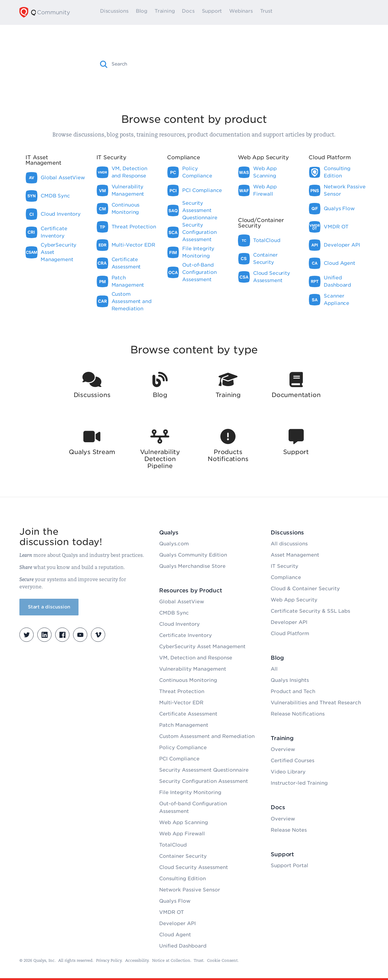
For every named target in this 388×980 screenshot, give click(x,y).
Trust (275, 12)
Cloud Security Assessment (194, 867)
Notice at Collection (171, 961)
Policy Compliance (183, 748)
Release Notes (289, 830)
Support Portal (289, 865)
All (274, 669)
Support (221, 12)
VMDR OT (172, 912)
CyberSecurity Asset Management (202, 647)
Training (173, 12)
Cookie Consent (222, 961)
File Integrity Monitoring (190, 792)
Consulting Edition (182, 879)
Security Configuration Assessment (204, 781)
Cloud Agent (175, 935)
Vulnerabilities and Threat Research (316, 703)
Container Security (183, 856)
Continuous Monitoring (188, 680)
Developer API (177, 923)
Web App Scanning (184, 822)
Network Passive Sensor (190, 890)
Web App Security (294, 600)
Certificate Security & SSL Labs (310, 611)
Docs (197, 12)
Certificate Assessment (188, 714)
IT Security (284, 566)
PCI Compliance (179, 759)
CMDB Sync (174, 613)
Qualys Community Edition (193, 555)
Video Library (288, 772)
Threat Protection (182, 691)
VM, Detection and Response (196, 658)
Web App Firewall (182, 834)
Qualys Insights (290, 680)
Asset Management (295, 555)
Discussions (123, 12)
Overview (283, 749)
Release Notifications (298, 714)
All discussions (289, 544)
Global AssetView (182, 602)
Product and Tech (293, 691)
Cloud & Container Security (305, 589)
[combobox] (199, 64)
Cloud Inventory (179, 624)
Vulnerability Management (193, 669)
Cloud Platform (290, 633)
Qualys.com (174, 544)
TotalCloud (173, 845)
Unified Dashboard (183, 946)
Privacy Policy (109, 961)
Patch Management (184, 725)
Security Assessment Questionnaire (204, 770)
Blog (150, 12)
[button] (104, 64)
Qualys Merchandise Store (192, 566)
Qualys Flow (175, 901)
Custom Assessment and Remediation (207, 736)
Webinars (250, 12)
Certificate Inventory (186, 635)
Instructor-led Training (299, 783)
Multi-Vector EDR (181, 703)
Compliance (286, 577)
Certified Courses (293, 761)
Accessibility (137, 961)
